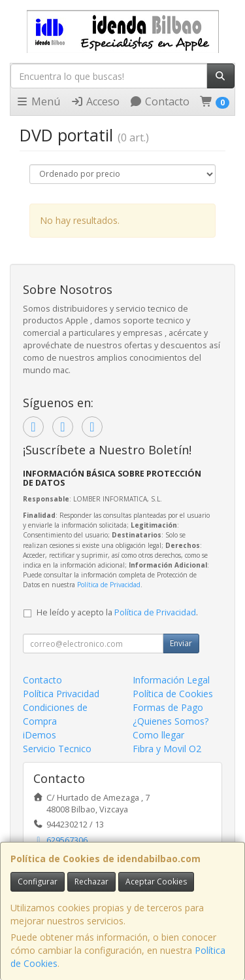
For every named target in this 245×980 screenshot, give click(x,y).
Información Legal (171, 680)
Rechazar (91, 881)
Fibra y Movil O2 (167, 749)
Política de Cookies (173, 694)
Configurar (38, 881)
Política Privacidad (61, 694)
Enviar (181, 643)
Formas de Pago (168, 707)
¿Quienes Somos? (171, 721)
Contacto (159, 101)
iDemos (40, 735)
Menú (38, 101)
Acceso (95, 101)
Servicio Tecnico (57, 749)
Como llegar (158, 735)
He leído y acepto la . (117, 612)
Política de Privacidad (109, 585)
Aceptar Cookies (156, 881)
